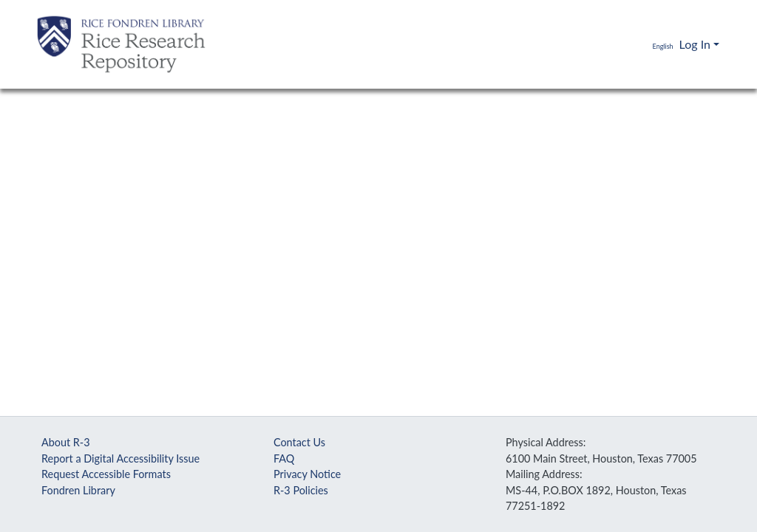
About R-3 (66, 442)
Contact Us (299, 442)
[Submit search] (619, 44)
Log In (695, 44)
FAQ (284, 458)
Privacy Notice (307, 474)
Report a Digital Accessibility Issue (120, 458)
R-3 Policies (301, 490)
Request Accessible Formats (106, 474)
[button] (652, 44)
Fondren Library (78, 490)
